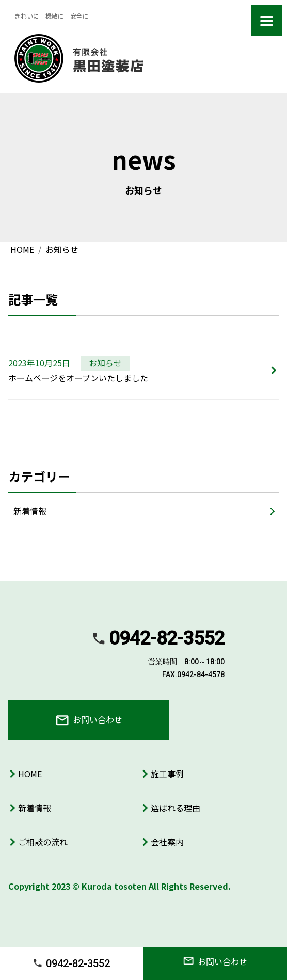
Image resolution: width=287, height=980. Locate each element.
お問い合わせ (89, 719)
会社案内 (167, 842)
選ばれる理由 (176, 808)
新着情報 (30, 511)
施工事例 (167, 774)
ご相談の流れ (43, 842)
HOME (30, 774)
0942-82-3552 (72, 963)
